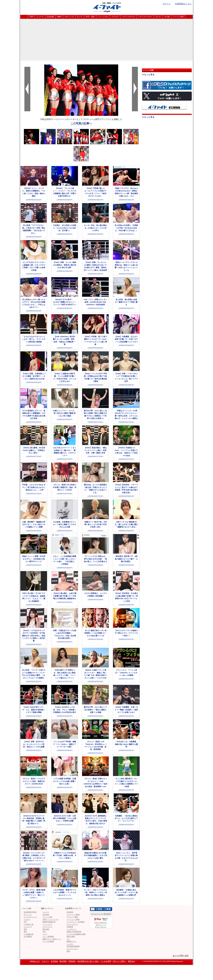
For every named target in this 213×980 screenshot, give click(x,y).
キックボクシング (30, 917)
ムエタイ (27, 919)
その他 (167, 17)
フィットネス (103, 17)
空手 (25, 922)
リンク (45, 934)
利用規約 (72, 961)
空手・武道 (90, 17)
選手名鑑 (46, 929)
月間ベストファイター (51, 919)
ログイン (167, 4)
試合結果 (50, 17)
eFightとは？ (35, 961)
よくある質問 (106, 961)
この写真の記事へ (81, 123)
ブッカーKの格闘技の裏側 (76, 934)
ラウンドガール (129, 17)
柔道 (25, 929)
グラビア (115, 17)
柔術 (25, 932)
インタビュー (71, 929)
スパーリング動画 (73, 915)
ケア (68, 939)
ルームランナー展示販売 (101, 914)
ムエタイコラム (72, 949)
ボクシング (69, 17)
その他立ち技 (29, 924)
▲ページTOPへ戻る (181, 956)
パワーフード (47, 927)
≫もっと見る (148, 75)
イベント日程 (178, 17)
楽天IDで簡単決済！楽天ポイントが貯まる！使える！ (101, 922)
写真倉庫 (70, 927)
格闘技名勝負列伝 (49, 922)
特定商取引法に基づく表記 (88, 961)
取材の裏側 (71, 936)
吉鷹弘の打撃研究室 (74, 932)
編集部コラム (71, 941)
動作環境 (63, 961)
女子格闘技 (28, 936)
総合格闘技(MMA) (30, 912)
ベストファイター (145, 17)
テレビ (158, 17)
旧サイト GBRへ (119, 961)
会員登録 (54, 961)
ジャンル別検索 (48, 941)
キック (80, 17)
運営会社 (131, 961)
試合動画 (70, 912)
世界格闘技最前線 (73, 946)
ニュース (40, 17)
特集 (68, 951)
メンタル (70, 944)
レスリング (28, 927)
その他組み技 (29, 934)
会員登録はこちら (183, 4)
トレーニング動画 (73, 919)
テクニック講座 (72, 917)
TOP (31, 17)
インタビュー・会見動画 (76, 922)
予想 (44, 932)
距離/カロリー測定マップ (52, 939)
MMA (59, 17)
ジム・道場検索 (48, 936)
